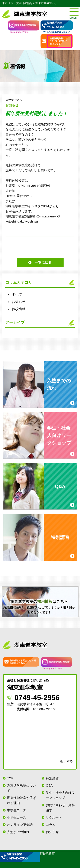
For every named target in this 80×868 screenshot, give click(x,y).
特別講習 (52, 778)
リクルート (54, 817)
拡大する (67, 761)
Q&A (49, 785)
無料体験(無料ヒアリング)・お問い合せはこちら (59, 41)
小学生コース (17, 817)
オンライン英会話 (20, 825)
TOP (10, 778)
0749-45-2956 (56, 27)
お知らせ (19, 302)
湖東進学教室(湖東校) (25, 25)
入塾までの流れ (18, 832)
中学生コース (17, 810)
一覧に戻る (43, 263)
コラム (51, 825)
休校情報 (19, 309)
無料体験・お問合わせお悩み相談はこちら (23, 662)
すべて (17, 294)
